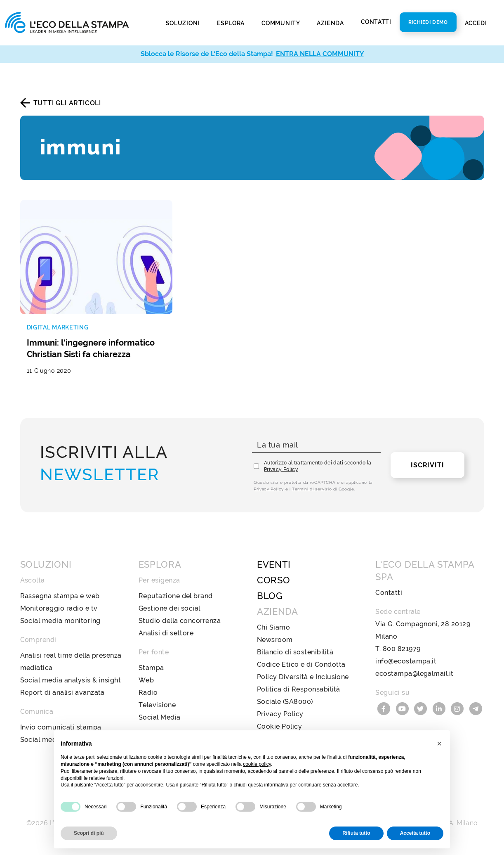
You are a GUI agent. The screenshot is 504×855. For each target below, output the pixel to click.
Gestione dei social (170, 608)
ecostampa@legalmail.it (415, 674)
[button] (439, 744)
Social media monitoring (60, 621)
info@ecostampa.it (406, 661)
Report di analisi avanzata (62, 693)
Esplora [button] (231, 23)
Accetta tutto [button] (415, 833)
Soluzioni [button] (184, 23)
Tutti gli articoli (67, 103)
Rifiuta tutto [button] (356, 833)
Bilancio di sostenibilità (295, 652)
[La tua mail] (316, 445)
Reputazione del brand (176, 596)
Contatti (376, 22)
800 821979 (402, 649)
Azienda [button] (331, 23)
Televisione (157, 705)
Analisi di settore (166, 633)
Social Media (160, 717)
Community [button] (281, 23)
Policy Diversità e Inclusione (303, 677)
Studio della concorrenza (180, 621)
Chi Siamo (273, 627)
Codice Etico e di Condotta (301, 664)
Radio (148, 693)
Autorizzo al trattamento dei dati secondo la (318, 466)
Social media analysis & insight (71, 680)
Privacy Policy (281, 469)
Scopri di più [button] (89, 833)
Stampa (151, 668)
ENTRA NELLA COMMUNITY (320, 54)
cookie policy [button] (257, 764)
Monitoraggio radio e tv (59, 608)
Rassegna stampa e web (60, 596)
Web (146, 680)
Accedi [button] (477, 23)
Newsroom (275, 640)
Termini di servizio (312, 489)
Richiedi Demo (428, 22)
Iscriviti (427, 465)
